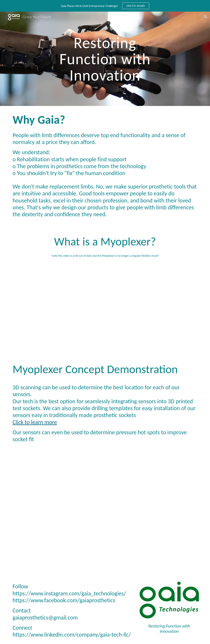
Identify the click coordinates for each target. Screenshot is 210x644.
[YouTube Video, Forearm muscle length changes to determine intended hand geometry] (105, 509)
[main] (105, 59)
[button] (206, 17)
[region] (105, 6)
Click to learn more (35, 422)
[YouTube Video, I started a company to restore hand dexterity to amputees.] (105, 304)
